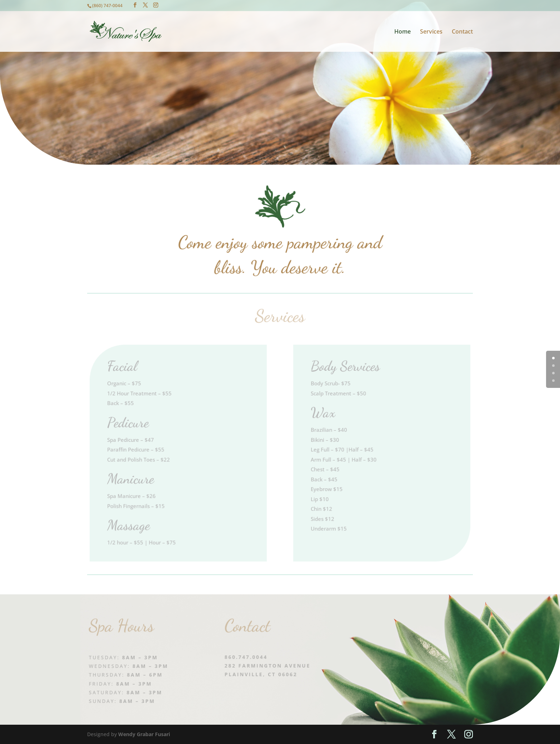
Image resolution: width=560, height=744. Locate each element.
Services (431, 32)
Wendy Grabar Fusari (144, 734)
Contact (462, 32)
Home (402, 32)
